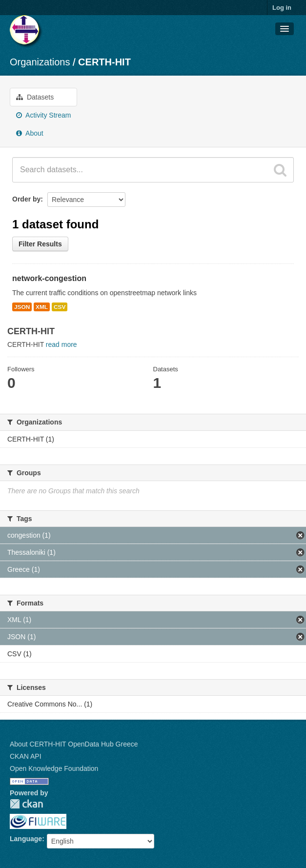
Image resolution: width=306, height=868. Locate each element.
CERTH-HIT (104, 62)
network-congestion (49, 278)
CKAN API (26, 756)
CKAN (26, 804)
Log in (282, 8)
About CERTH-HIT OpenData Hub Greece (74, 744)
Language (26, 839)
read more (61, 344)
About (30, 133)
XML (42, 307)
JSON (22, 307)
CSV (60, 307)
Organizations (40, 62)
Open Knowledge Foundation (54, 768)
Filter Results (40, 244)
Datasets (35, 97)
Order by (26, 199)
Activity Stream (43, 115)
